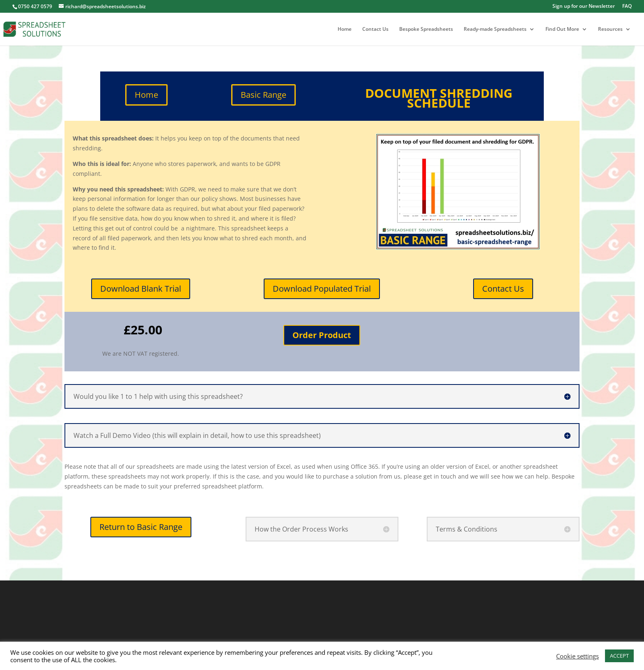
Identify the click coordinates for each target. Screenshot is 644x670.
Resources (610, 29)
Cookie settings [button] (577, 656)
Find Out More (562, 29)
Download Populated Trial (322, 289)
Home (345, 29)
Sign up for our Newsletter (584, 7)
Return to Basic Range (141, 527)
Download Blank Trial (141, 289)
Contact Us (375, 29)
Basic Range (263, 95)
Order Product (322, 335)
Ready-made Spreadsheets (495, 29)
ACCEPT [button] (619, 656)
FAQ (627, 7)
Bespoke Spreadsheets (426, 29)
